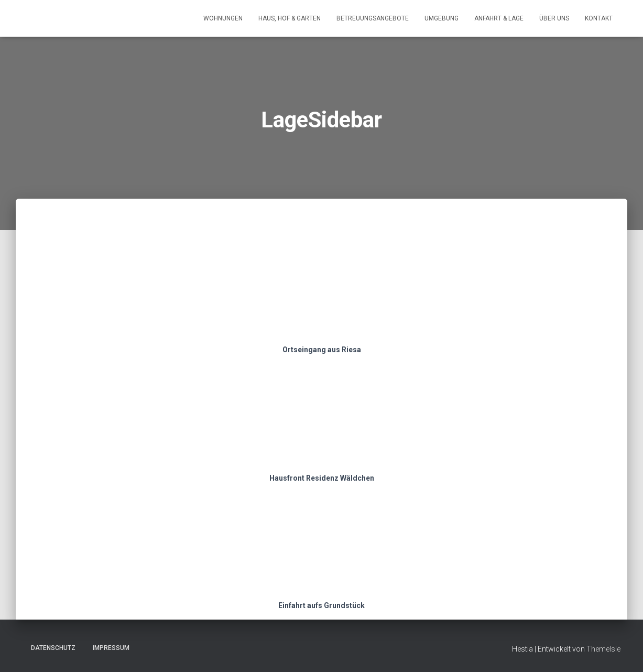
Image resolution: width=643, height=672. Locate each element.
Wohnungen (223, 18)
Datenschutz (53, 648)
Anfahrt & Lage (499, 18)
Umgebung (442, 18)
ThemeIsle (603, 649)
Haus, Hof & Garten (290, 18)
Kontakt (599, 18)
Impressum (111, 648)
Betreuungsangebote (373, 18)
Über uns (554, 18)
